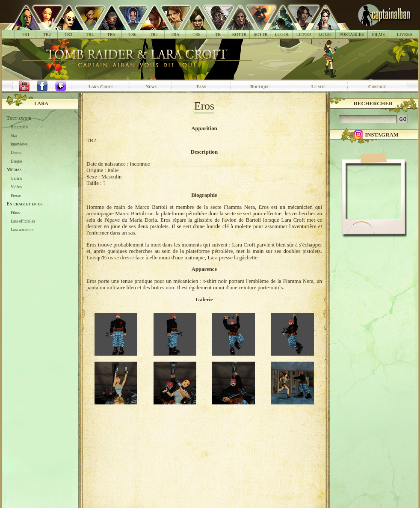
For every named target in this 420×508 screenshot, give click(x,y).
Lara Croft (101, 86)
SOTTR (260, 34)
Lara (41, 104)
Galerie (16, 178)
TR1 (26, 34)
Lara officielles (23, 221)
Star (14, 136)
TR (218, 34)
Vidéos (16, 187)
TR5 (111, 34)
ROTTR (240, 34)
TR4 (90, 34)
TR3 (68, 34)
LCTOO (304, 34)
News (151, 86)
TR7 (154, 34)
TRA (175, 34)
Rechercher (373, 104)
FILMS (379, 34)
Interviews (19, 144)
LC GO (325, 34)
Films (15, 213)
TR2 (47, 34)
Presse (16, 196)
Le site (319, 86)
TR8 (196, 34)
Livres (16, 153)
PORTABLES (352, 34)
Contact (377, 86)
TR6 (133, 34)
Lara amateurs (22, 230)
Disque (16, 161)
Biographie (19, 127)
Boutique (260, 86)
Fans (201, 86)
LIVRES (405, 34)
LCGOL (282, 34)
